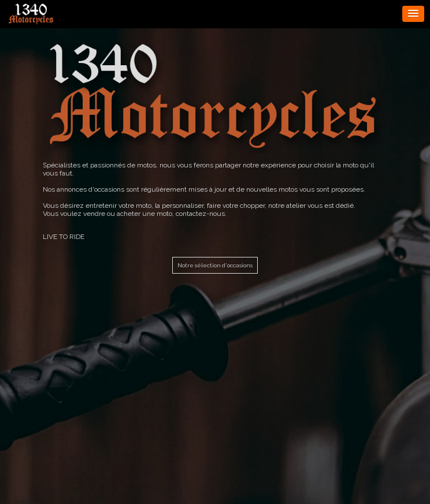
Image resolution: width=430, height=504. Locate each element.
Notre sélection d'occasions (215, 265)
